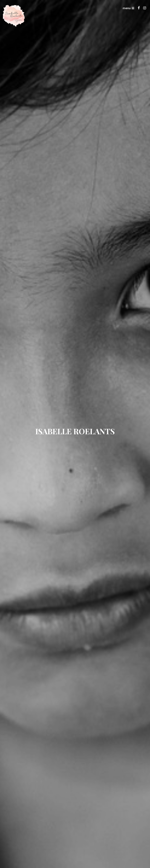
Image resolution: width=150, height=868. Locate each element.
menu (128, 8)
